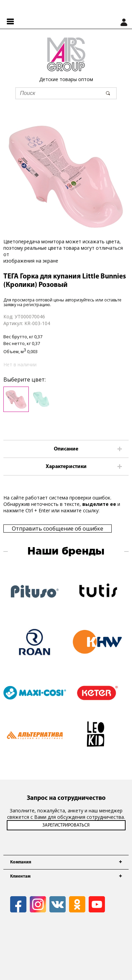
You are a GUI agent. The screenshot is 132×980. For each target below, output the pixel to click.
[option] (66, 176)
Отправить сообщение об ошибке (58, 529)
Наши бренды (66, 552)
